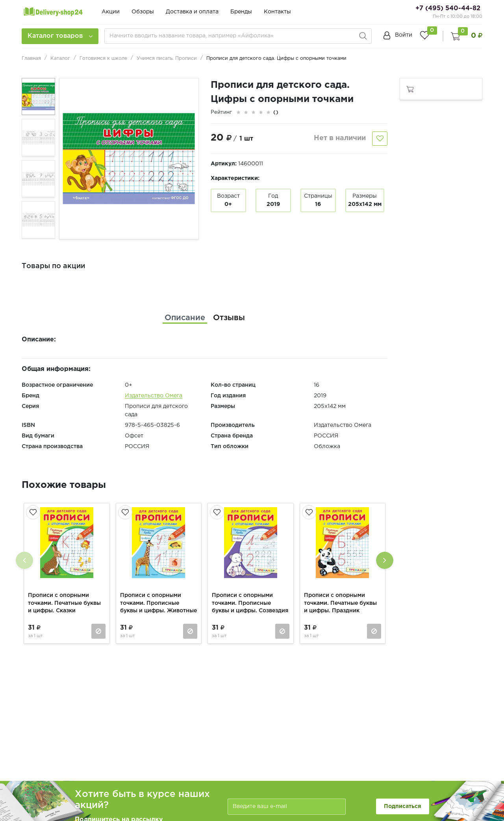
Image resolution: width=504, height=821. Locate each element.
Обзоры (143, 12)
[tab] (185, 318)
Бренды (241, 12)
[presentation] (24, 560)
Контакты (277, 12)
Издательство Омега (154, 396)
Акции (111, 12)
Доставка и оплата (192, 12)
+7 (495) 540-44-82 (448, 8)
